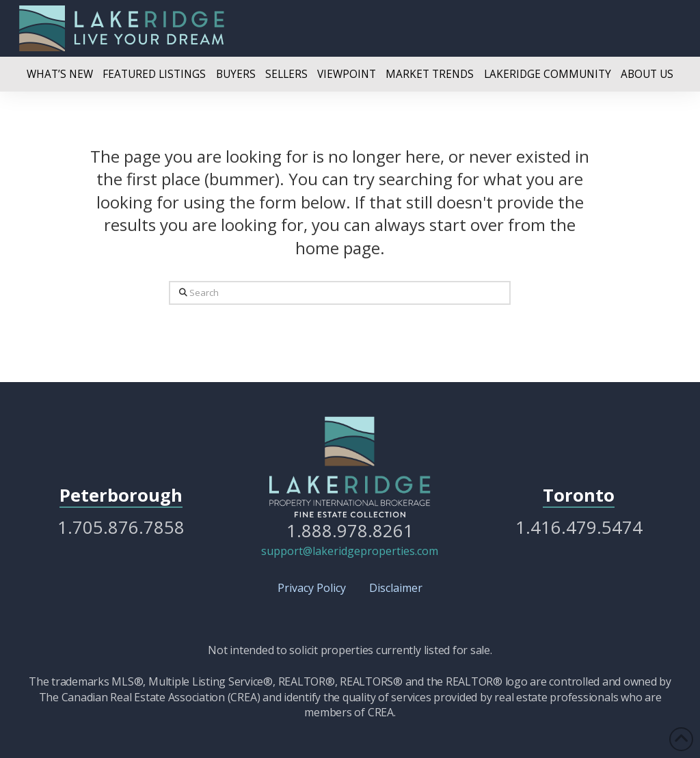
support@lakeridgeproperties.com (350, 551)
